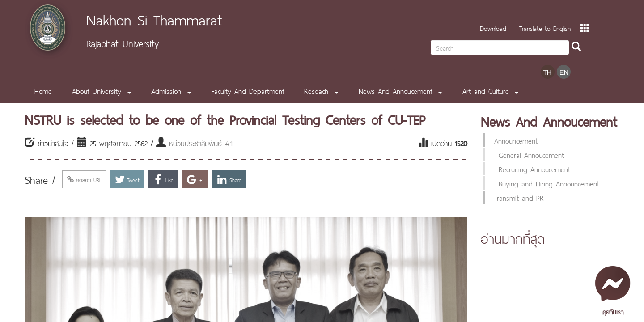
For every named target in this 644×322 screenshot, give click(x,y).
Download (493, 28)
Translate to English (545, 28)
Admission (166, 90)
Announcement (516, 140)
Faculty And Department (248, 90)
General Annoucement (531, 154)
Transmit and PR (519, 197)
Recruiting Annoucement (534, 169)
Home (43, 90)
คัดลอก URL (84, 179)
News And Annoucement (396, 90)
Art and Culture (486, 90)
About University (97, 90)
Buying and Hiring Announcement (549, 183)
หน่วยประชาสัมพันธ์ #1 (201, 143)
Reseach (316, 90)
